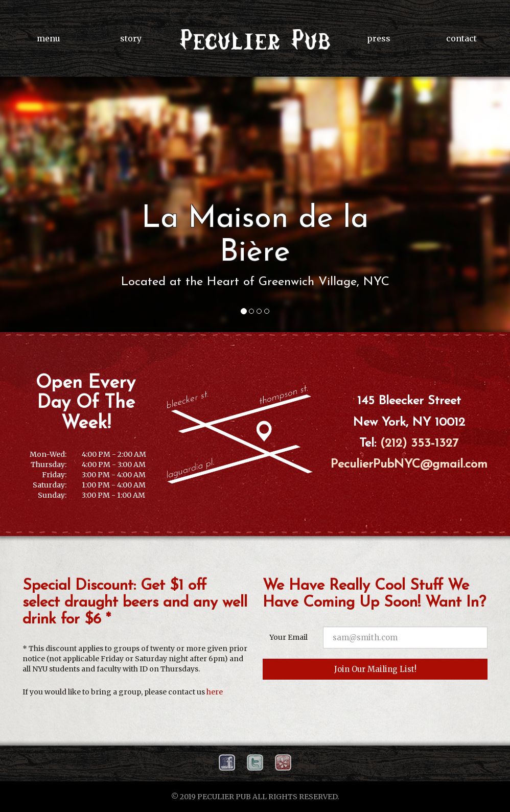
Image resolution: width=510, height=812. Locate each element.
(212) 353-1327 (419, 444)
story (131, 38)
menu (49, 38)
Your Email (288, 637)
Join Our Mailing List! (375, 669)
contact (461, 38)
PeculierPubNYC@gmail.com (409, 465)
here (215, 692)
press (379, 38)
